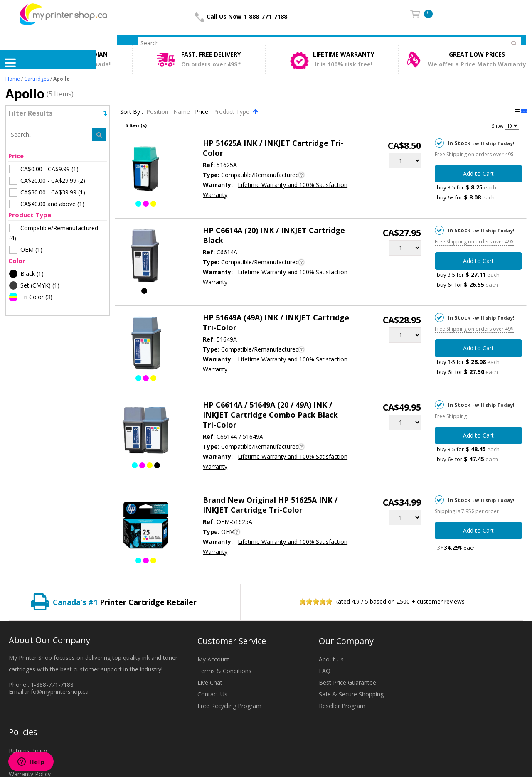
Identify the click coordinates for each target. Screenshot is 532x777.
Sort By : (132, 112)
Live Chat (210, 682)
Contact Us (212, 694)
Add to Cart (478, 173)
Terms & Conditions (224, 671)
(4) (54, 233)
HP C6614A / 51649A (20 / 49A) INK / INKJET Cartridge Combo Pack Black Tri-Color (270, 415)
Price (202, 112)
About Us (331, 659)
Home (13, 79)
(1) (44, 169)
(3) (31, 297)
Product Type (232, 112)
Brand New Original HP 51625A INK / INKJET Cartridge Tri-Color (270, 505)
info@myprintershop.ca (57, 692)
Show (498, 126)
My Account (213, 659)
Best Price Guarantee (347, 682)
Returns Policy (28, 751)
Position (158, 112)
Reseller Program (342, 706)
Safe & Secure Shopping (351, 694)
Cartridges (37, 79)
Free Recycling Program (229, 706)
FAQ (325, 671)
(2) (47, 181)
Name (182, 112)
